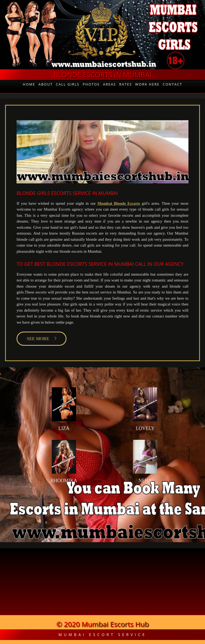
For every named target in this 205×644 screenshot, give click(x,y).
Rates (126, 84)
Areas (110, 84)
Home (29, 84)
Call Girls (68, 84)
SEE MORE (38, 339)
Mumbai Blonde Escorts (119, 203)
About (46, 84)
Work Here (147, 84)
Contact (173, 84)
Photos (91, 84)
